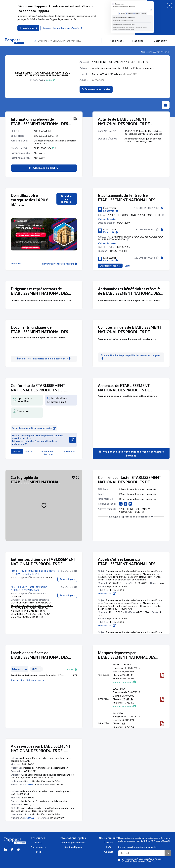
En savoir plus (28, 28)
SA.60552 (29, 784)
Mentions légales (73, 847)
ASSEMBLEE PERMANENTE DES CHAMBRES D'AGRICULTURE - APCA (31, 612)
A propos (109, 843)
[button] (44, 168)
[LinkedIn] (5, 850)
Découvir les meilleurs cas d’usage (62, 28)
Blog (39, 852)
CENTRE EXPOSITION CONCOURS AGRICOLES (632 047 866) (29, 589)
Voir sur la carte (107, 219)
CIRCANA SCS (116, 590)
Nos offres (117, 41)
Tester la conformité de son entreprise (34, 428)
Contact (109, 852)
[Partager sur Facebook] (12, 850)
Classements (39, 847)
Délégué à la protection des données (131, 517)
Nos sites (139, 41)
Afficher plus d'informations (28, 680)
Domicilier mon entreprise (67, 199)
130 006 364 (37, 80)
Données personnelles (73, 843)
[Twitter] (18, 850)
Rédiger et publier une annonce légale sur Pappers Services (131, 454)
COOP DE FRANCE (21, 617)
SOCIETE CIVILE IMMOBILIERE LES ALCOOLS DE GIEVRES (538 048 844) (35, 572)
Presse (39, 843)
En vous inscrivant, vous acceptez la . (142, 860)
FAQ (109, 847)
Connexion (160, 41)
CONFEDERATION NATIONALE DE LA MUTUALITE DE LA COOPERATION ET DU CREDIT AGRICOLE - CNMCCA (32, 605)
